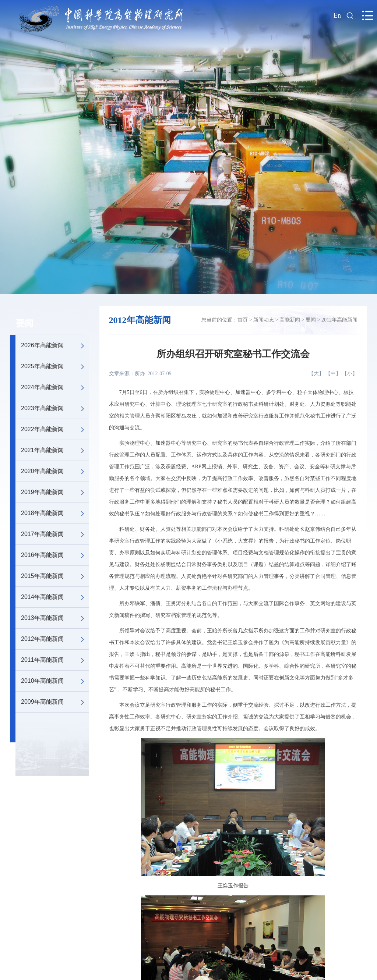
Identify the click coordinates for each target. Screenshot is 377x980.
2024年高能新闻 (55, 387)
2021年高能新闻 (55, 450)
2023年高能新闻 (55, 408)
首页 (243, 320)
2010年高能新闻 (55, 681)
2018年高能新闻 (55, 513)
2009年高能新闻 (55, 702)
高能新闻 (290, 320)
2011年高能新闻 (55, 660)
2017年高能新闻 (55, 534)
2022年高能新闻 (55, 429)
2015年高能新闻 (55, 576)
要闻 (25, 323)
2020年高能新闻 (55, 471)
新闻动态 (264, 320)
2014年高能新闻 (55, 597)
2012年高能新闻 (55, 639)
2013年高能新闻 (55, 618)
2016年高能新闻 (55, 555)
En (337, 15)
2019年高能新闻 (55, 492)
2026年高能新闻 (55, 345)
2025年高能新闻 (55, 366)
